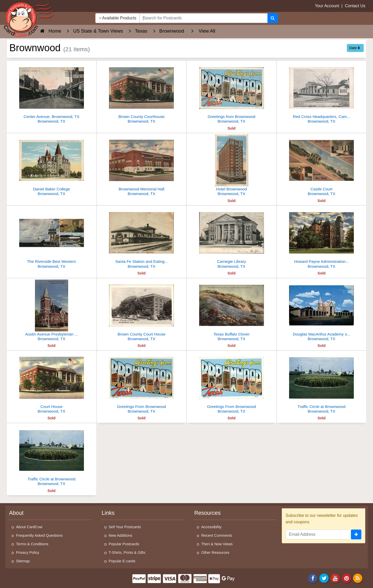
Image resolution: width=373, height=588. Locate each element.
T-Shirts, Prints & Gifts (127, 553)
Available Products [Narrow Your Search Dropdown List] (118, 18)
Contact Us (355, 6)
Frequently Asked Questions (39, 535)
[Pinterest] (347, 578)
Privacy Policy (28, 553)
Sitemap (23, 561)
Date (354, 48)
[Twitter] (324, 578)
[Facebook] (313, 578)
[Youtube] (335, 578)
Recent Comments (217, 535)
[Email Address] (318, 534)
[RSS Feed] (358, 578)
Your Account (327, 6)
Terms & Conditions (32, 544)
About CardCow (29, 527)
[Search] (273, 18)
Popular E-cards (122, 561)
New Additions (121, 535)
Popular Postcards (124, 544)
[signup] (356, 534)
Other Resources (215, 553)
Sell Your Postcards (125, 527)
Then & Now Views (217, 544)
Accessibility (211, 527)
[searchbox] (203, 18)
